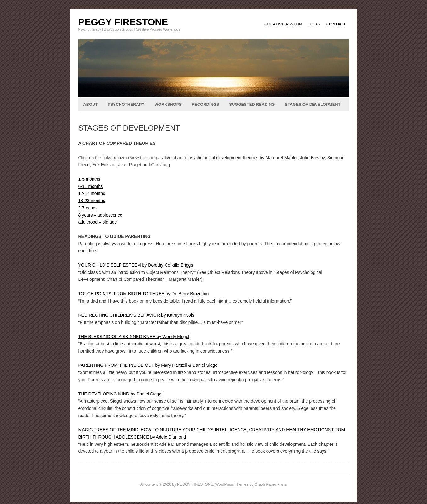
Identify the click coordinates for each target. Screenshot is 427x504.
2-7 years (87, 208)
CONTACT (336, 24)
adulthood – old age (98, 222)
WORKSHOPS (168, 104)
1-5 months (89, 179)
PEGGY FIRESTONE (123, 22)
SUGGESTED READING (252, 104)
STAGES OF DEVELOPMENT (313, 104)
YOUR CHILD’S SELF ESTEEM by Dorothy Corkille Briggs (136, 265)
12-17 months (92, 193)
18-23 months (92, 201)
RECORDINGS (205, 104)
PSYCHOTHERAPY (126, 104)
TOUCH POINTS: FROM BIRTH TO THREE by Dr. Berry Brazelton (144, 294)
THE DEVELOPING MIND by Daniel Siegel (121, 394)
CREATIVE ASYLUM (283, 24)
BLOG (314, 24)
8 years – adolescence (100, 215)
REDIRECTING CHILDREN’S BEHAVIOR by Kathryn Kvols (136, 315)
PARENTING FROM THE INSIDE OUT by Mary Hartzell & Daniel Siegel (149, 365)
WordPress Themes (232, 484)
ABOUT (90, 104)
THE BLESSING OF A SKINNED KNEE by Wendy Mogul (134, 337)
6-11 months (91, 186)
